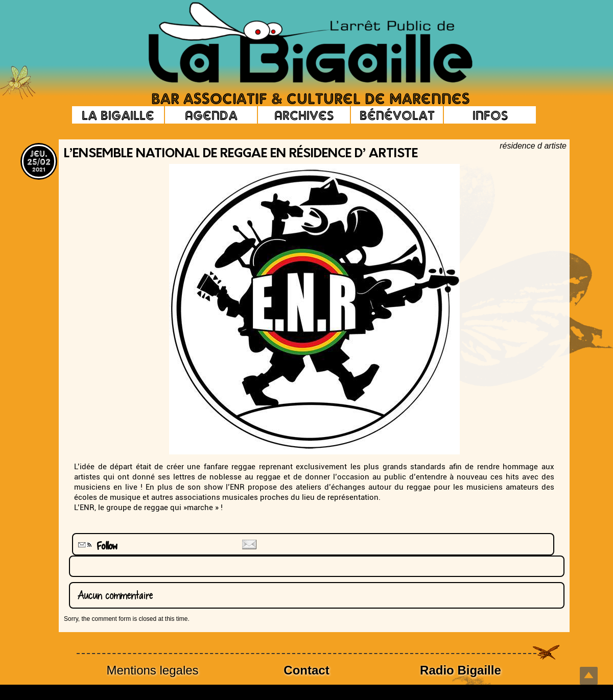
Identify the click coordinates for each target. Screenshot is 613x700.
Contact (306, 670)
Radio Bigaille (461, 670)
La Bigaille (118, 115)
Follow (97, 546)
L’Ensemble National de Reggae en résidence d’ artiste (241, 154)
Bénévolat (397, 115)
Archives (304, 115)
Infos (490, 115)
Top (589, 676)
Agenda (211, 115)
